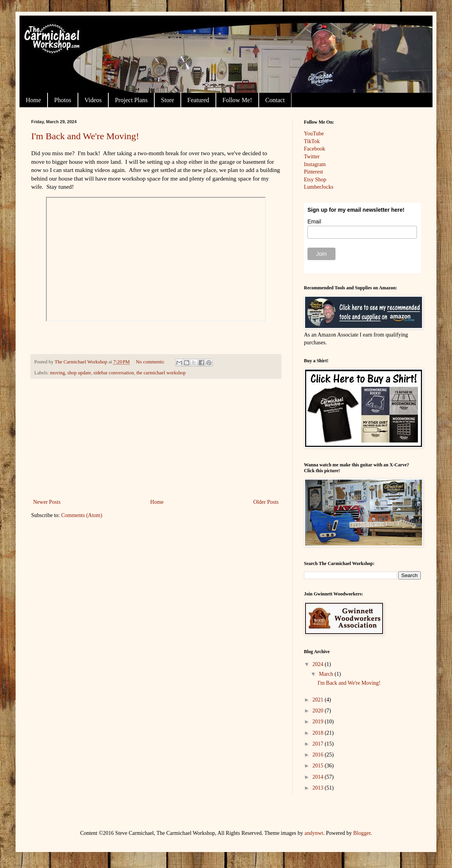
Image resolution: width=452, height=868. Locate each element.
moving (57, 373)
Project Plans (131, 100)
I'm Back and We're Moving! (85, 136)
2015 (319, 766)
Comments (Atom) (82, 515)
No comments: (151, 362)
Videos (93, 100)
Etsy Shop (315, 180)
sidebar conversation (114, 373)
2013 (319, 788)
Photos (63, 100)
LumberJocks (319, 187)
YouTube (314, 134)
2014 (319, 777)
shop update (79, 373)
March (327, 674)
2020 (319, 711)
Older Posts (266, 502)
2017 (319, 744)
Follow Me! (237, 100)
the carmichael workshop (161, 373)
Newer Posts (47, 502)
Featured (198, 100)
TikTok (312, 141)
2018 (319, 733)
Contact (275, 100)
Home (33, 100)
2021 (319, 700)
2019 (319, 722)
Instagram (315, 164)
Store (168, 100)
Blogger (362, 833)
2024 (319, 664)
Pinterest (313, 172)
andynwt (314, 833)
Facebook (314, 149)
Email (314, 221)
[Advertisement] (156, 439)
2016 (319, 755)
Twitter (312, 157)
